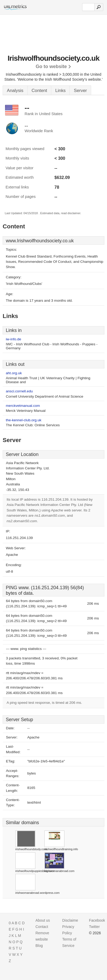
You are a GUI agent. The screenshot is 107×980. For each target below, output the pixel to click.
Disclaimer (71, 920)
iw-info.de (13, 339)
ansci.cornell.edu (19, 391)
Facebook (97, 920)
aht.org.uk (14, 373)
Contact (42, 927)
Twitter (94, 927)
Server (80, 91)
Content (39, 91)
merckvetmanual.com (23, 406)
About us (43, 920)
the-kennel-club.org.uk (24, 420)
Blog (39, 946)
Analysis (15, 91)
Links (60, 91)
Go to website (51, 66)
